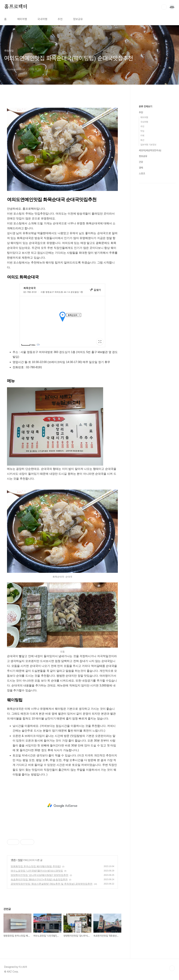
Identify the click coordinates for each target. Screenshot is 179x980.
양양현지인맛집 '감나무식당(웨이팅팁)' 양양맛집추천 (40, 875)
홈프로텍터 (16, 7)
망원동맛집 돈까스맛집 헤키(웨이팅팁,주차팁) (36, 866)
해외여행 (22, 19)
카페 (142, 136)
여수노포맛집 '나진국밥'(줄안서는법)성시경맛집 (37, 871)
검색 (164, 7)
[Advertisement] (62, 806)
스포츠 (142, 173)
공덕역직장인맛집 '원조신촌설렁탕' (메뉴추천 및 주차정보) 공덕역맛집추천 (52, 884)
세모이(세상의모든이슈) (150, 150)
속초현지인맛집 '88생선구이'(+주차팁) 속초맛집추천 (39, 879)
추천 (60, 19)
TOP (172, 968)
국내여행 (42, 19)
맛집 (20, 860)
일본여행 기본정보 (148, 145)
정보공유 (78, 19)
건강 (141, 162)
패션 (142, 140)
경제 (141, 168)
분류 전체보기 (145, 106)
